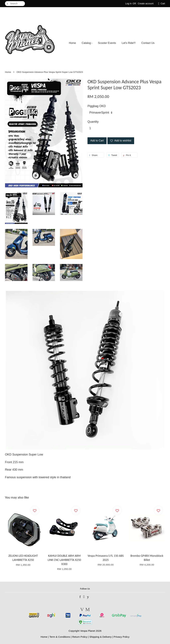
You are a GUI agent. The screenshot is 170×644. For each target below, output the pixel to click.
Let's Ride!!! (129, 43)
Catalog (87, 43)
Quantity (93, 122)
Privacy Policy (121, 637)
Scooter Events (107, 43)
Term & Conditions (60, 637)
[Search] (15, 4)
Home (72, 43)
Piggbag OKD (97, 106)
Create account (146, 3)
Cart (163, 3)
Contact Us (148, 43)
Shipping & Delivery (100, 637)
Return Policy (80, 637)
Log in (128, 3)
